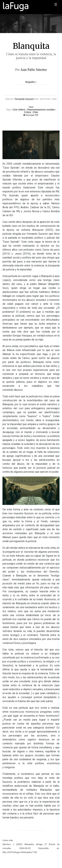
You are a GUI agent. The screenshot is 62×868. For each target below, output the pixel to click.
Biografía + (31, 82)
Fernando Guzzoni (24, 99)
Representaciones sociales (41, 110)
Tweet (31, 107)
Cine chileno (19, 110)
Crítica (27, 112)
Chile (35, 112)
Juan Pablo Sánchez (34, 70)
